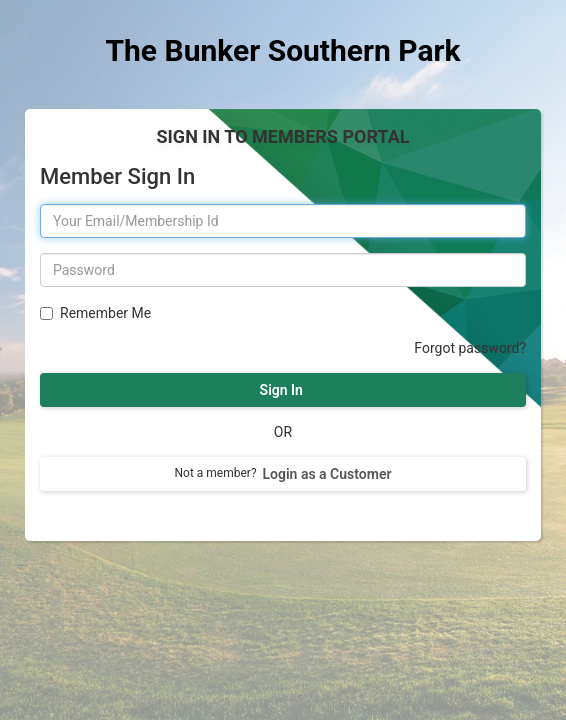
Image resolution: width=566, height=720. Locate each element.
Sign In (283, 390)
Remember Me (103, 313)
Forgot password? (470, 348)
